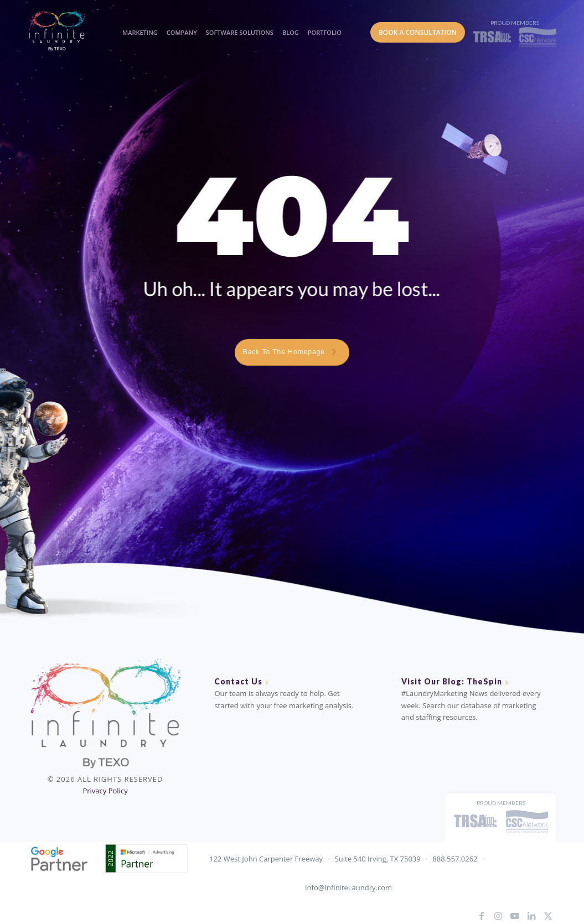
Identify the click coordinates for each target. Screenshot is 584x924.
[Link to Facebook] (482, 916)
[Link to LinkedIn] (531, 916)
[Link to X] (548, 916)
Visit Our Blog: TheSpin (452, 681)
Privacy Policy (105, 791)
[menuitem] (138, 22)
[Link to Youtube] (515, 916)
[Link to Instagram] (498, 916)
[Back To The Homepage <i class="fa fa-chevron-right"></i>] (292, 352)
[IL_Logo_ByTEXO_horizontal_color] (66, 30)
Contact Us (238, 681)
